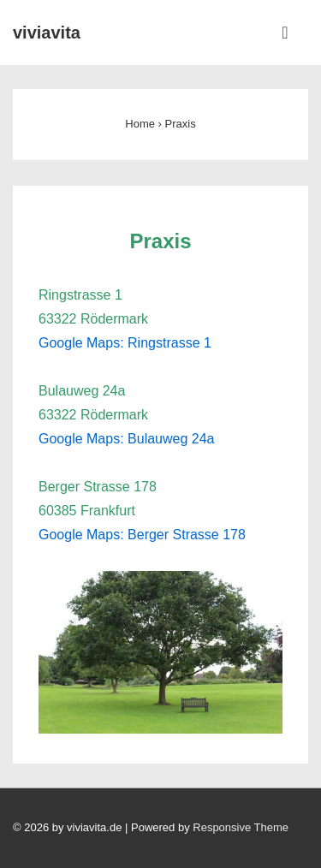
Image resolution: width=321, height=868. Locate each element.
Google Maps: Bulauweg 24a (126, 439)
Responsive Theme (241, 827)
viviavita (47, 33)
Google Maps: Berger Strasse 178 (142, 535)
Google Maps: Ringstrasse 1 (125, 343)
